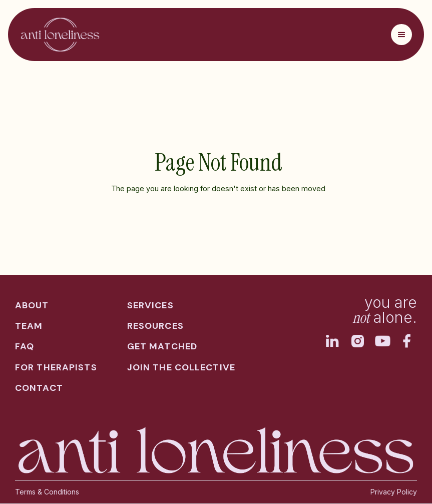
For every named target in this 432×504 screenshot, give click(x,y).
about (32, 306)
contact (39, 388)
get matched (162, 347)
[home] (60, 35)
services (150, 306)
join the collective (181, 368)
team (29, 326)
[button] (401, 35)
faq (25, 347)
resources (155, 326)
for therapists (56, 368)
